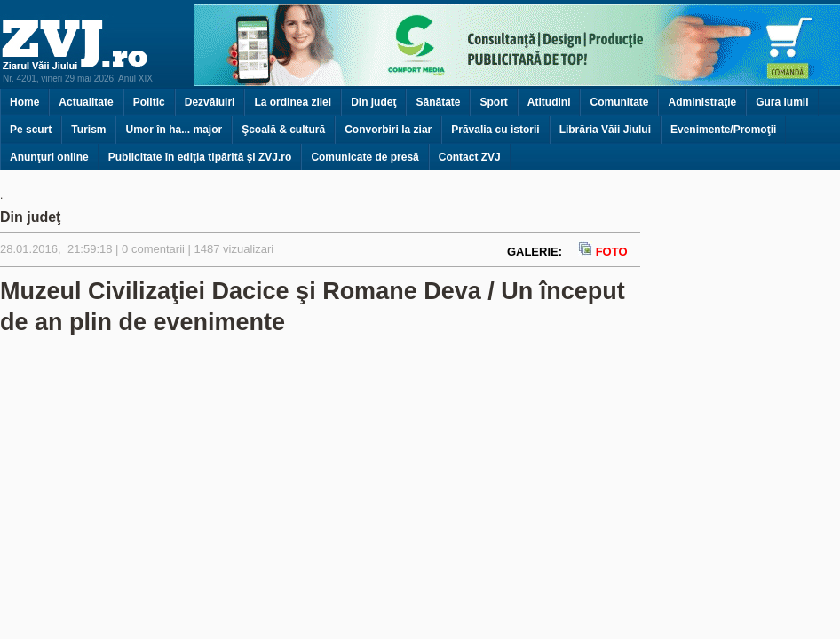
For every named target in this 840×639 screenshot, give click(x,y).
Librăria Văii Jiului (605, 130)
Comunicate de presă (365, 157)
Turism (88, 130)
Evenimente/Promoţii (723, 130)
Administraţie (702, 102)
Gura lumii (782, 102)
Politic (149, 102)
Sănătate (438, 102)
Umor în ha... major (174, 130)
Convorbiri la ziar (388, 130)
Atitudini (549, 102)
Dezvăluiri (210, 102)
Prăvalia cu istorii (495, 130)
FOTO (602, 252)
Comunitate (619, 102)
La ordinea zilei (293, 102)
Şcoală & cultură (283, 130)
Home (24, 102)
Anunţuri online (49, 157)
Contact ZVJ (470, 157)
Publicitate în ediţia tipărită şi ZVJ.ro (200, 157)
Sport (493, 102)
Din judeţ (373, 102)
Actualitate (86, 102)
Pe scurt (31, 130)
